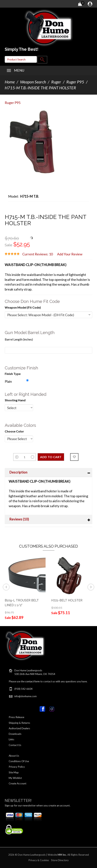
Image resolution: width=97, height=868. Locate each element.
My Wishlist (15, 778)
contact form (32, 681)
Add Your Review (70, 254)
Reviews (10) (19, 519)
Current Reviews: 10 (38, 254)
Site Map (14, 772)
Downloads (15, 734)
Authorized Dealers (19, 728)
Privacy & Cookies (39, 860)
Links (11, 739)
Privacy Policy (17, 767)
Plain (8, 381)
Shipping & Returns (19, 723)
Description (18, 472)
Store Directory (60, 860)
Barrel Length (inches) (19, 339)
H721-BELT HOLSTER (67, 600)
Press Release (16, 717)
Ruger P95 (75, 82)
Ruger (56, 82)
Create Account (17, 783)
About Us (14, 756)
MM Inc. (62, 855)
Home (10, 82)
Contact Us (15, 745)
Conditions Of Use (19, 761)
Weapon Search (33, 82)
